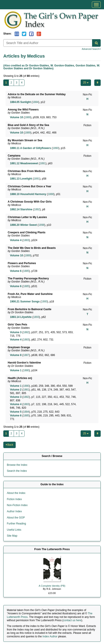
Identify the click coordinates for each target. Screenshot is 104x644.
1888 (51, 194)
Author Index (14, 511)
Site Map (12, 536)
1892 (37, 209)
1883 (26, 240)
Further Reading (16, 524)
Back (9, 445)
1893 (36, 317)
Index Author (50, 636)
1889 (27, 117)
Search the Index (17, 471)
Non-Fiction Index (17, 505)
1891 (43, 163)
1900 (44, 302)
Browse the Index (17, 465)
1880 (26, 370)
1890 (56, 148)
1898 (41, 225)
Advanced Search (91, 49)
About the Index (16, 493)
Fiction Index (14, 499)
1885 (26, 271)
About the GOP (16, 518)
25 (86, 83)
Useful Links (14, 530)
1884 (35, 102)
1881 (26, 390)
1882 (26, 332)
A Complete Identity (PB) (52, 586)
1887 (26, 355)
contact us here (72, 620)
